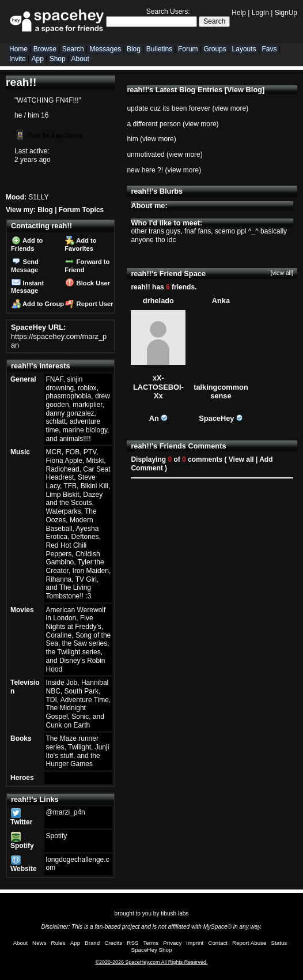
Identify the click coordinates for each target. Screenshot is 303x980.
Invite (18, 59)
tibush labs (175, 913)
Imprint (195, 943)
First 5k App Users (49, 135)
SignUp (286, 13)
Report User (89, 304)
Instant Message (27, 287)
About (80, 59)
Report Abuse (249, 943)
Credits (113, 943)
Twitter (21, 818)
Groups (215, 49)
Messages (105, 49)
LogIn (260, 13)
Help (239, 13)
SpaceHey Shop (152, 950)
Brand (92, 943)
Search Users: (168, 12)
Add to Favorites (80, 244)
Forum (188, 49)
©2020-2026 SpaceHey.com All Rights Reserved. (151, 962)
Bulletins (159, 49)
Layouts (244, 49)
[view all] (282, 273)
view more (230, 108)
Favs (269, 49)
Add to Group (38, 304)
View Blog (245, 90)
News (39, 943)
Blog (134, 49)
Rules (58, 943)
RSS (132, 943)
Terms (151, 943)
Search (214, 21)
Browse (45, 49)
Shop (58, 59)
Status (279, 943)
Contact (218, 943)
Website (24, 865)
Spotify (22, 841)
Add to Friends (27, 244)
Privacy (172, 943)
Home (18, 49)
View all (241, 459)
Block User (88, 283)
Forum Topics (81, 210)
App (37, 59)
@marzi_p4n (66, 812)
